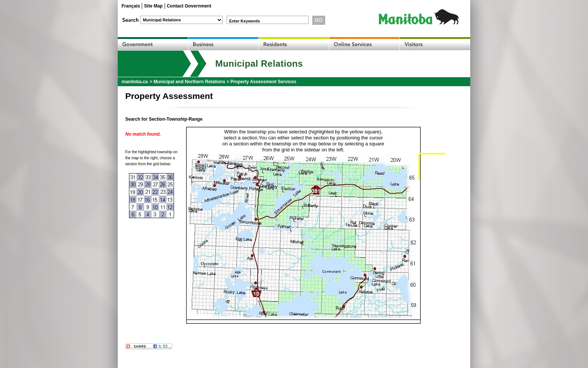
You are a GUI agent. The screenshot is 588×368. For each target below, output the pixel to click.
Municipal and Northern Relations (189, 82)
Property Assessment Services (263, 82)
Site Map (153, 6)
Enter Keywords (244, 21)
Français (131, 6)
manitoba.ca (135, 82)
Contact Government (189, 6)
